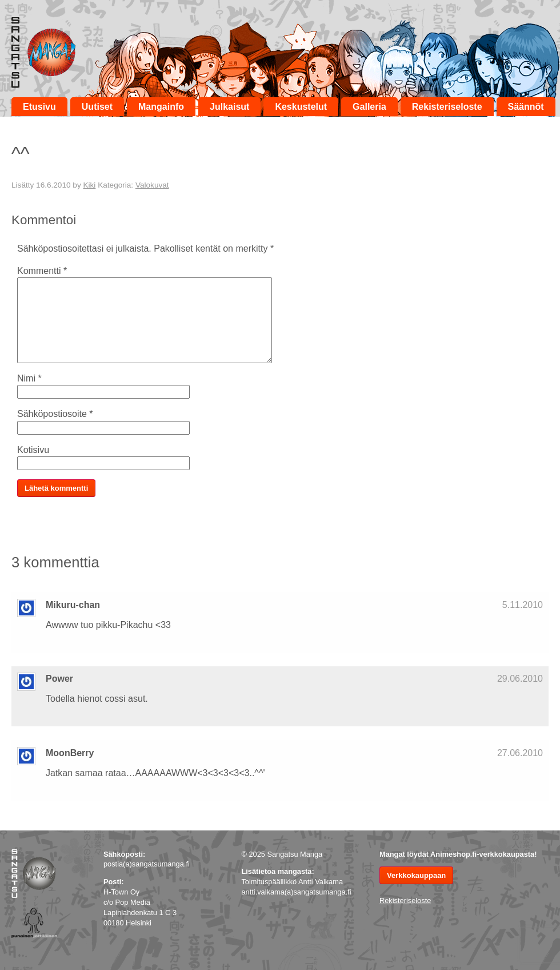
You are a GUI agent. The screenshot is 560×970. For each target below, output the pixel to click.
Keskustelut (301, 107)
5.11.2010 (523, 605)
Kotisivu (33, 450)
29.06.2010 (520, 679)
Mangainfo (161, 107)
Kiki (89, 185)
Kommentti (42, 271)
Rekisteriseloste (447, 107)
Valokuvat (152, 185)
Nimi (29, 378)
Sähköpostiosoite (55, 414)
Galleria (369, 107)
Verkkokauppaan (416, 875)
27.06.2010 (520, 753)
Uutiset (97, 107)
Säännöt (526, 107)
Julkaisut (229, 107)
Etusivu (39, 107)
